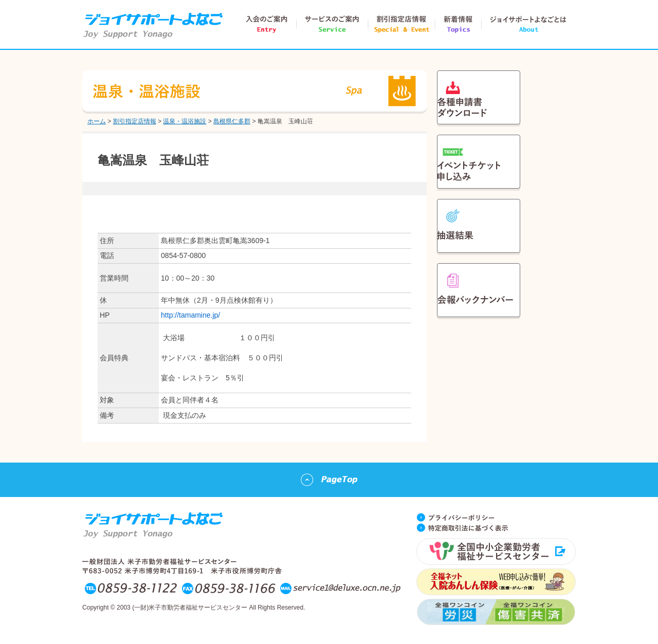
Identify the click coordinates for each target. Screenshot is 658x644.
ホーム (97, 121)
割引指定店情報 (135, 121)
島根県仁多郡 (232, 121)
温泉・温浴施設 (185, 121)
